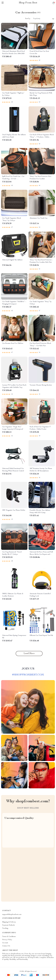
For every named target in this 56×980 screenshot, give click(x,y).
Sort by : (28, 19)
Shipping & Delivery (9, 922)
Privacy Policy (7, 940)
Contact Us (6, 946)
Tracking (5, 928)
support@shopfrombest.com (12, 915)
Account (5, 943)
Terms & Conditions (9, 937)
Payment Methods (8, 925)
